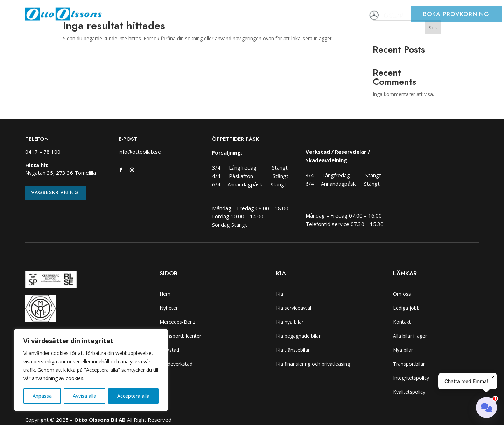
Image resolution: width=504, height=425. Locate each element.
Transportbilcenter (216, 16)
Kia (334, 16)
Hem (126, 16)
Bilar (175, 16)
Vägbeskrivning (55, 192)
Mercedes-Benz (177, 322)
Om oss (355, 16)
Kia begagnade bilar (298, 336)
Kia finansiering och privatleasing (313, 364)
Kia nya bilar (290, 322)
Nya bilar (403, 350)
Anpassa (42, 396)
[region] (91, 370)
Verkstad (263, 16)
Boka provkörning (456, 14)
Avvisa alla (85, 396)
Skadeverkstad (303, 16)
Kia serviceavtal (294, 308)
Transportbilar (409, 364)
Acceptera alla (133, 396)
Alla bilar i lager (410, 336)
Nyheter (150, 16)
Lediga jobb (406, 308)
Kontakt (402, 322)
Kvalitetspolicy (409, 392)
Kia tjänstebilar (293, 350)
